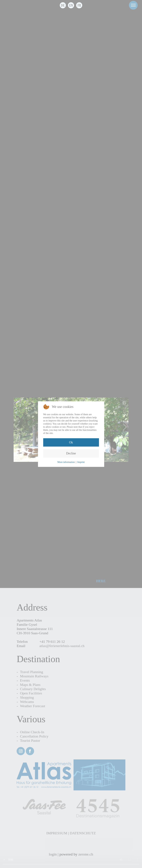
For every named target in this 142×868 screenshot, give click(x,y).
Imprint (81, 462)
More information (66, 462)
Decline (71, 453)
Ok (71, 442)
